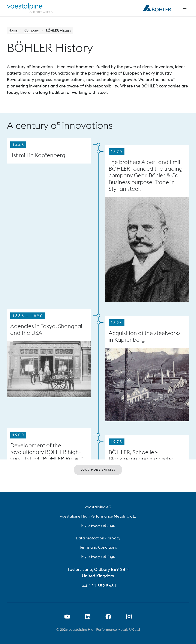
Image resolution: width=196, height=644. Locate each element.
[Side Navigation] (185, 8)
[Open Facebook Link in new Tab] (108, 617)
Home (13, 30)
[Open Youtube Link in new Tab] (67, 617)
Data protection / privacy (98, 538)
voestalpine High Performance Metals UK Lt (98, 516)
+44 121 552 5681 (98, 586)
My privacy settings (98, 525)
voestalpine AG (98, 507)
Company (33, 30)
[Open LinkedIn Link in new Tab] (88, 617)
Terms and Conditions (98, 547)
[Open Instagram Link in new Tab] (129, 617)
